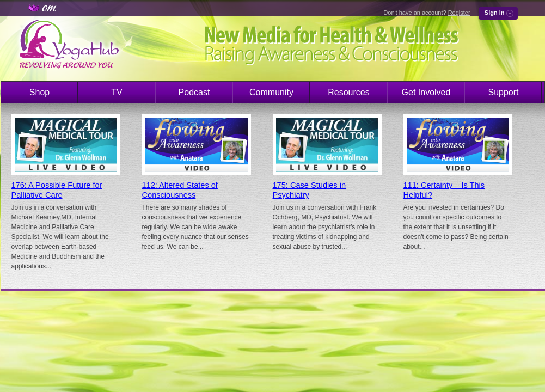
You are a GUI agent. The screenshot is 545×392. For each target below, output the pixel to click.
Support (503, 92)
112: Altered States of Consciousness (180, 190)
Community (271, 92)
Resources (348, 92)
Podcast (194, 92)
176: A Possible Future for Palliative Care (57, 190)
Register (459, 13)
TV (117, 92)
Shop (39, 92)
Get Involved (426, 92)
